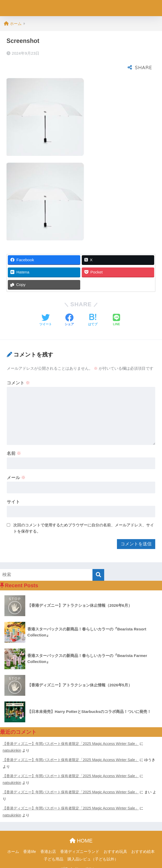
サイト (13, 487)
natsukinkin (12, 736)
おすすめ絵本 (143, 837)
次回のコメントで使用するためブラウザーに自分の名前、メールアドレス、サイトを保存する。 (84, 514)
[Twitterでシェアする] (46, 306)
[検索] (98, 561)
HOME (81, 826)
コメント (18, 369)
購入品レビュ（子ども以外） (93, 845)
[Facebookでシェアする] (69, 306)
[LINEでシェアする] (116, 306)
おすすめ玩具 (115, 837)
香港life (30, 837)
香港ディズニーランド (80, 837)
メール (16, 463)
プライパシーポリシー (80, 855)
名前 (14, 439)
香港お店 (48, 837)
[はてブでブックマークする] (93, 306)
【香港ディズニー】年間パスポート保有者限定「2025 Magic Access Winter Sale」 (71, 729)
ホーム (13, 837)
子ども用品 (54, 845)
